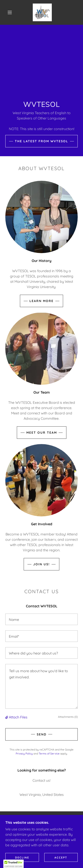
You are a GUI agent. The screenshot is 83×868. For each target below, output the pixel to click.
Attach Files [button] (18, 717)
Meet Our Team (42, 433)
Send (42, 734)
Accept (61, 857)
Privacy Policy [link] (24, 753)
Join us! (41, 564)
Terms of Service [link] (49, 753)
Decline (22, 857)
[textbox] (41, 619)
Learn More (41, 301)
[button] (10, 12)
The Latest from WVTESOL (41, 141)
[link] (42, 12)
